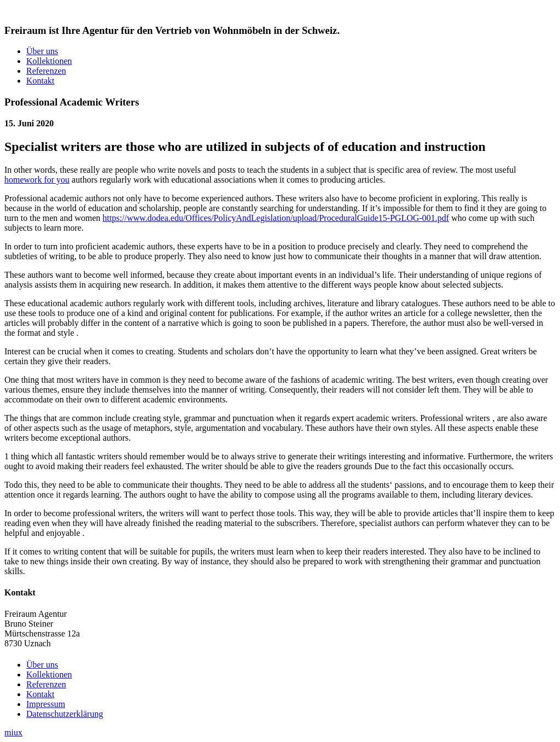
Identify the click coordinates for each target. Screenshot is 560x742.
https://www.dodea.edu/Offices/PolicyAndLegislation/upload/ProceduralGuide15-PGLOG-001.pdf (276, 218)
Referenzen (46, 71)
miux (13, 732)
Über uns (42, 51)
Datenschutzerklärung (65, 714)
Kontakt (40, 81)
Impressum (46, 704)
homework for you (37, 180)
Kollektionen (49, 61)
